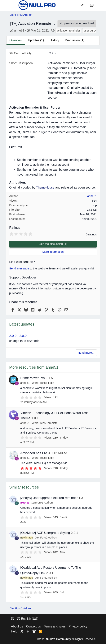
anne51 (19, 30)
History (55, 40)
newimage (27, 538)
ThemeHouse (45, 187)
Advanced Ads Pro (34, 453)
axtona (24, 503)
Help (14, 631)
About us (17, 626)
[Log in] (83, 5)
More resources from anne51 (34, 367)
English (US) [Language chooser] (28, 619)
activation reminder (68, 31)
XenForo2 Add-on (42, 503)
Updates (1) (36, 40)
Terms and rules (55, 626)
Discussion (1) (75, 40)
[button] (12, 619)
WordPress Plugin (43, 383)
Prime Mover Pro (33, 378)
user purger (91, 31)
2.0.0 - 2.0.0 (18, 336)
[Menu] (13, 5)
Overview (16, 40)
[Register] (92, 5)
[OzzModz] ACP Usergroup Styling (45, 533)
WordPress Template (45, 423)
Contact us (33, 626)
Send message (19, 268)
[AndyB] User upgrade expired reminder (49, 498)
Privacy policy (78, 626)
